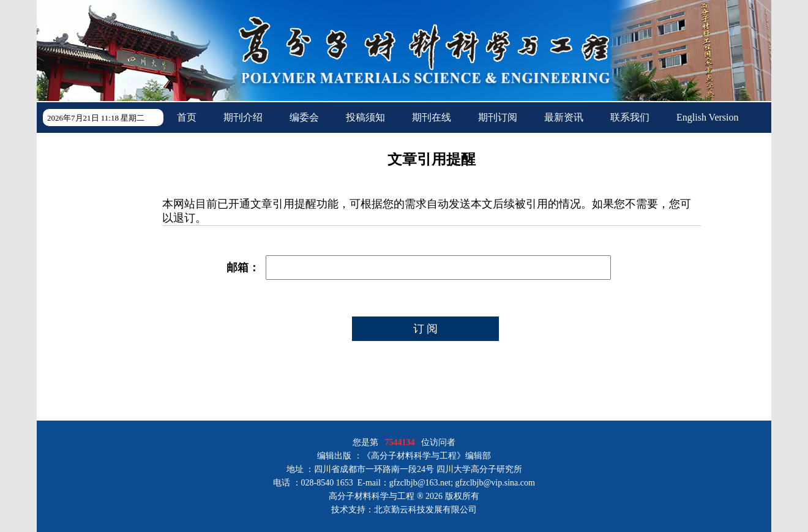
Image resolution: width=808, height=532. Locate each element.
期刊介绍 (243, 117)
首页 (187, 117)
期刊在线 (432, 117)
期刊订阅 (498, 117)
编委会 (304, 117)
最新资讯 (564, 117)
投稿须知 (365, 117)
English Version (707, 117)
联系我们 (630, 117)
